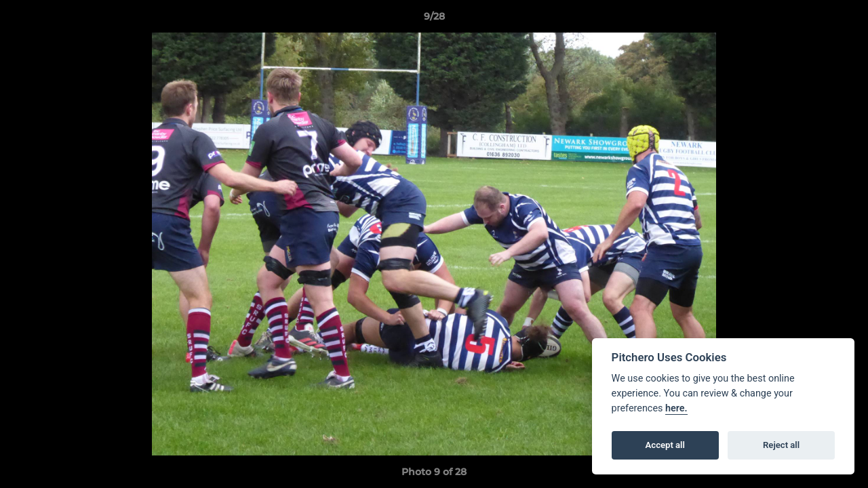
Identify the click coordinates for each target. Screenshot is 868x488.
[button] (844, 20)
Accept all (665, 445)
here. (676, 408)
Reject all (781, 445)
